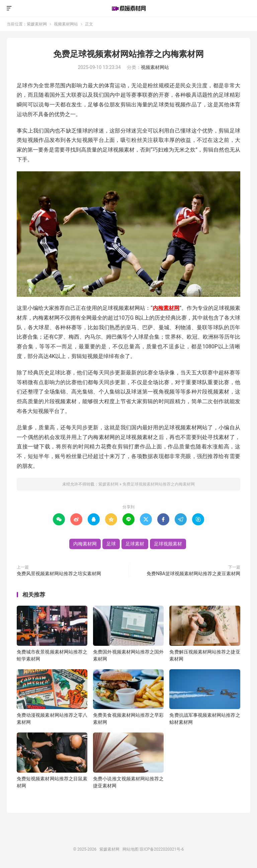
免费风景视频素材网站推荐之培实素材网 (59, 574)
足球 (111, 544)
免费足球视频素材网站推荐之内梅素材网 (128, 54)
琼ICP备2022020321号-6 (162, 849)
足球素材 (135, 544)
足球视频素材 (168, 544)
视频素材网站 (66, 24)
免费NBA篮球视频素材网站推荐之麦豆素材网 (193, 574)
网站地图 (131, 849)
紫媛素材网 (128, 8)
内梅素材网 (166, 308)
